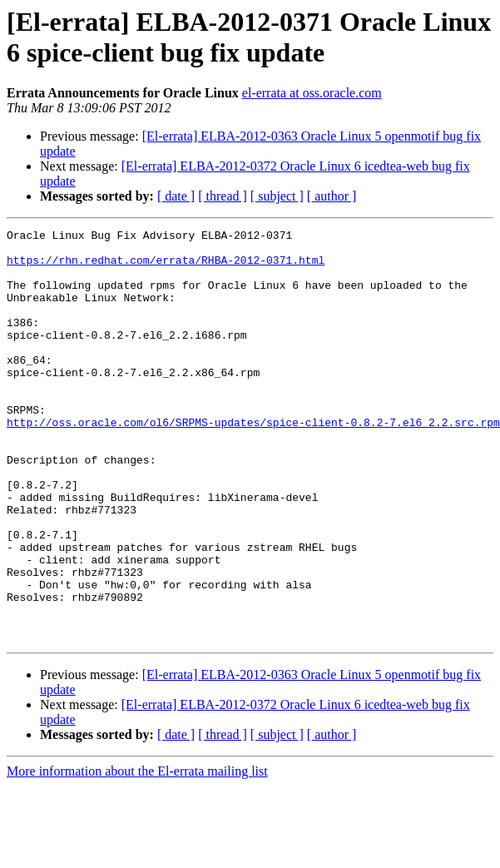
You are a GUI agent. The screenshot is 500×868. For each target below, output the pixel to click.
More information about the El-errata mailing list (137, 853)
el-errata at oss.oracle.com (312, 93)
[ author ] (332, 196)
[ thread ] (223, 196)
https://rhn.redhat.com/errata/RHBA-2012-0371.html (166, 267)
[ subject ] (277, 196)
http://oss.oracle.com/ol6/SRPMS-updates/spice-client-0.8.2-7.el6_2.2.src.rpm (253, 462)
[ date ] (176, 196)
